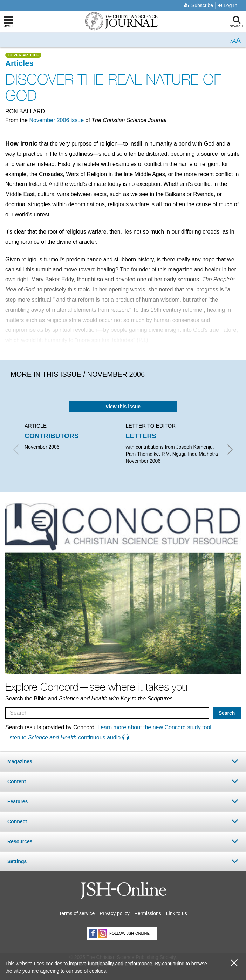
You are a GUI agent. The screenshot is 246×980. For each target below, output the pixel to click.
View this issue (123, 407)
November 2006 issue (56, 120)
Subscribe (199, 5)
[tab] (123, 761)
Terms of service (77, 913)
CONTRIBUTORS (52, 436)
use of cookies (90, 971)
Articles (19, 63)
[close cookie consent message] (234, 963)
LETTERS (141, 436)
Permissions (148, 913)
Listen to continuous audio (67, 737)
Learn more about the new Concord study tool (154, 727)
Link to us (177, 913)
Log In (227, 5)
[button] (123, 761)
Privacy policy (115, 913)
